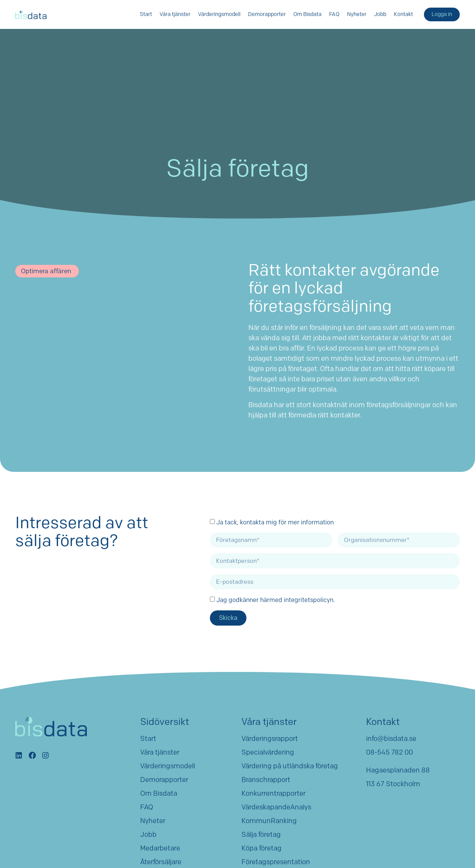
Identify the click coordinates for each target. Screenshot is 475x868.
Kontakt (403, 14)
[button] (47, 271)
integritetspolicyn (309, 600)
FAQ (334, 14)
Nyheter (357, 14)
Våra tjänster (175, 14)
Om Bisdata (307, 14)
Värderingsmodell (219, 14)
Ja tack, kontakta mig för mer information (275, 522)
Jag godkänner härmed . (276, 600)
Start (146, 14)
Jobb (380, 14)
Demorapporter (267, 14)
